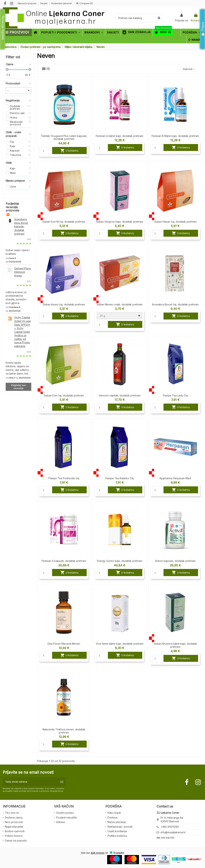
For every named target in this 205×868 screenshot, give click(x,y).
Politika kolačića (117, 836)
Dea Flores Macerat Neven (64, 644)
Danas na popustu (16, 840)
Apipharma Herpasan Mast (175, 478)
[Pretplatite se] (62, 782)
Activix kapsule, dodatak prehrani (175, 561)
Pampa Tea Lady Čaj (175, 395)
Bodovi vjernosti (15, 831)
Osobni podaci (65, 813)
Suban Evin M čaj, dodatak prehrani (64, 222)
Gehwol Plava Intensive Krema (22, 272)
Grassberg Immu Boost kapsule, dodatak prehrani (21, 226)
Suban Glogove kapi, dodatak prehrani (120, 222)
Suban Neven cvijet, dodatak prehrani (120, 304)
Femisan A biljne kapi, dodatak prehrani (120, 136)
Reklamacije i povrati (120, 827)
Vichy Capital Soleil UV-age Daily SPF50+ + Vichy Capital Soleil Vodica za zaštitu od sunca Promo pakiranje (23, 332)
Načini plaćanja (117, 822)
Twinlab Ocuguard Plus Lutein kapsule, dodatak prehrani (64, 137)
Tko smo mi (12, 813)
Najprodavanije (14, 827)
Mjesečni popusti (27, 3)
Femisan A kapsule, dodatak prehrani (64, 561)
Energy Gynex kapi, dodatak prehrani (120, 561)
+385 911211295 (170, 827)
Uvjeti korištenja (117, 831)
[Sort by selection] (189, 69)
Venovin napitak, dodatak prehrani (120, 395)
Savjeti (44, 3)
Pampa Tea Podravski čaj (64, 478)
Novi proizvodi (14, 822)
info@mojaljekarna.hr (173, 832)
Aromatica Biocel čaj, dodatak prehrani (175, 304)
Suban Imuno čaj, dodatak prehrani (64, 304)
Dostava (112, 817)
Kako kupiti (114, 813)
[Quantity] (46, 151)
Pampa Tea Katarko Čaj (120, 478)
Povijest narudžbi (67, 817)
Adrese (61, 822)
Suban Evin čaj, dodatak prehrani (64, 395)
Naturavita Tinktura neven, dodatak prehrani (64, 731)
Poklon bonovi (14, 836)
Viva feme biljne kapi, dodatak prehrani (120, 644)
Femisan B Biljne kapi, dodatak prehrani (175, 136)
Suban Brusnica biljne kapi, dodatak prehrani (175, 645)
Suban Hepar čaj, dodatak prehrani (175, 222)
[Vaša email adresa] (30, 782)
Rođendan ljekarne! (62, 3)
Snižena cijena (14, 817)
